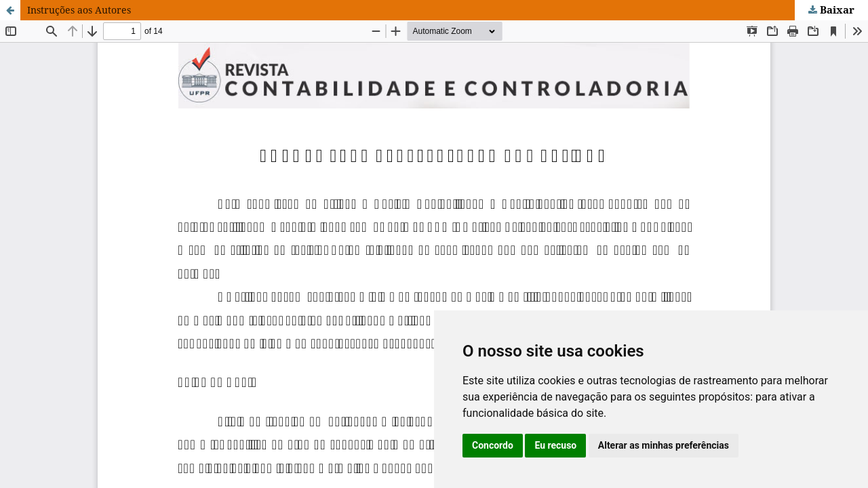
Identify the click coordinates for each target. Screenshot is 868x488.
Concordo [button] (493, 445)
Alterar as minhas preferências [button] (664, 445)
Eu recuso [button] (555, 445)
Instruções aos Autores (79, 10)
